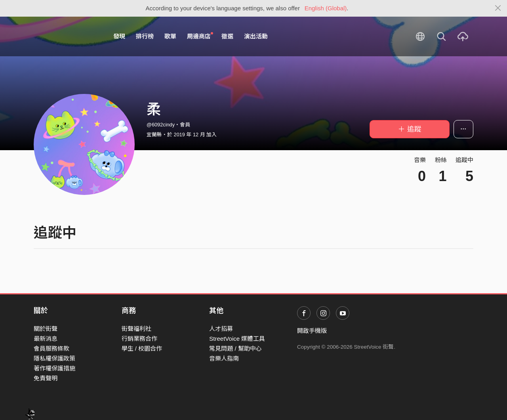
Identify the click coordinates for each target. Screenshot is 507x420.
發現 (119, 36)
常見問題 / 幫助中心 (235, 348)
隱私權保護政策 (54, 358)
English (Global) (326, 8)
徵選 (227, 36)
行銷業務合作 (139, 339)
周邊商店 (200, 36)
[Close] (498, 8)
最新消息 (46, 339)
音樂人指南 (224, 358)
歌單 (170, 36)
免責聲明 (46, 378)
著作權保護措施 (54, 368)
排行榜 (145, 36)
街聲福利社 (136, 329)
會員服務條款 (51, 348)
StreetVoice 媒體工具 (237, 339)
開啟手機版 (312, 331)
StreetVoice (66, 36)
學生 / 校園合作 (142, 348)
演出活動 (256, 36)
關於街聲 (46, 329)
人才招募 (221, 329)
